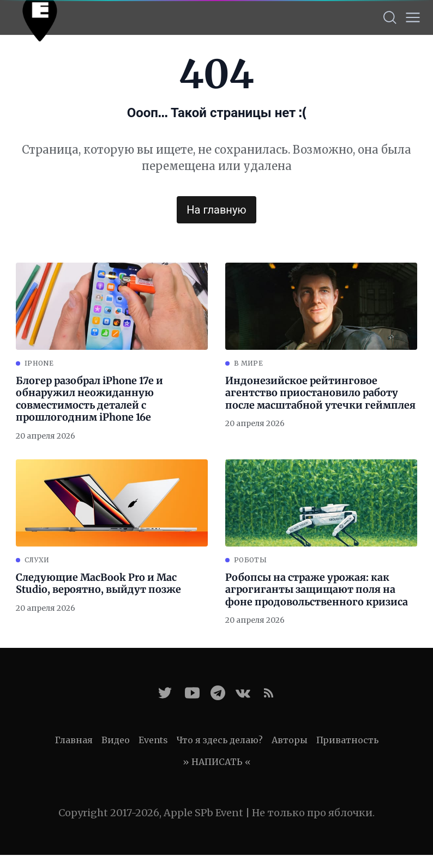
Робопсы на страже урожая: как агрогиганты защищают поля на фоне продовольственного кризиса (317, 590)
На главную (216, 210)
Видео (116, 740)
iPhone (39, 363)
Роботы (250, 560)
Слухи (37, 560)
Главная (74, 740)
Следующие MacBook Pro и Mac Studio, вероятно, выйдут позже (98, 584)
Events (153, 740)
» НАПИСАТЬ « (217, 762)
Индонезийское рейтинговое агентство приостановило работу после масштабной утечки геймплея (320, 393)
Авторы (290, 740)
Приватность (347, 740)
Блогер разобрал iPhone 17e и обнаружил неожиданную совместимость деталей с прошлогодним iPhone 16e (89, 399)
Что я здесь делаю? (220, 740)
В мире (248, 363)
